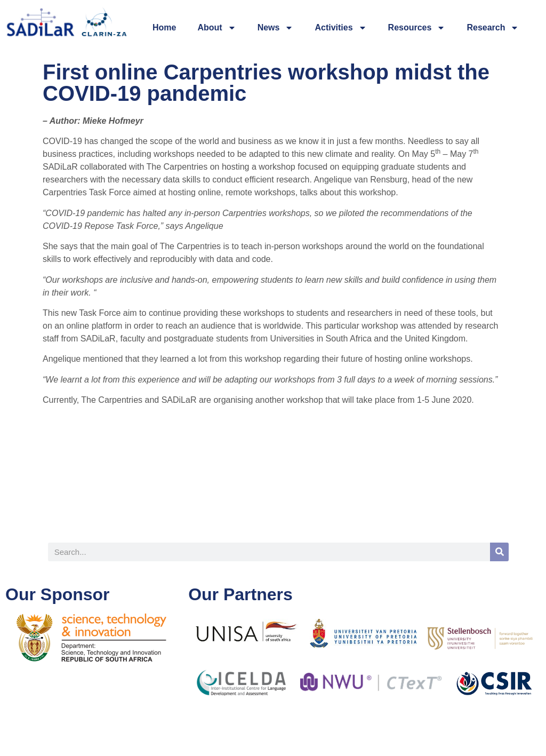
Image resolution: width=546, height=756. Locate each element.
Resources (417, 28)
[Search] (499, 552)
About (216, 28)
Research (493, 28)
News (276, 28)
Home (164, 27)
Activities (340, 28)
